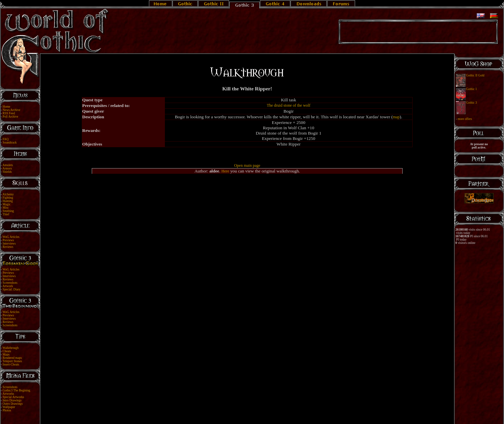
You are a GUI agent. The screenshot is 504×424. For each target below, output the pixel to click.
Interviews (9, 244)
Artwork (8, 286)
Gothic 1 (471, 89)
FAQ (6, 139)
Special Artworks (13, 397)
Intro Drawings (12, 400)
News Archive (11, 110)
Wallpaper (9, 407)
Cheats (7, 351)
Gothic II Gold (475, 75)
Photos (7, 410)
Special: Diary (12, 289)
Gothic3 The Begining (16, 390)
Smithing (8, 211)
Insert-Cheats (11, 365)
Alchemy (8, 194)
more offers (465, 119)
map (396, 117)
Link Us (256, 415)
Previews (8, 240)
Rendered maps (12, 358)
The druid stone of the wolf (288, 105)
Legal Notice (241, 415)
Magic (7, 204)
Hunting (8, 201)
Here (225, 171)
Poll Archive (10, 117)
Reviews (8, 247)
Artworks (8, 394)
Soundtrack (10, 143)
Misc (6, 208)
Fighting (8, 198)
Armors (7, 168)
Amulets (8, 165)
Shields (7, 172)
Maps (6, 355)
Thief (6, 214)
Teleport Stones (12, 361)
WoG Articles (11, 237)
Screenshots (10, 283)
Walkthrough (11, 348)
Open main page (247, 165)
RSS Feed (9, 113)
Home (6, 107)
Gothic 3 (471, 103)
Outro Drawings (13, 404)
